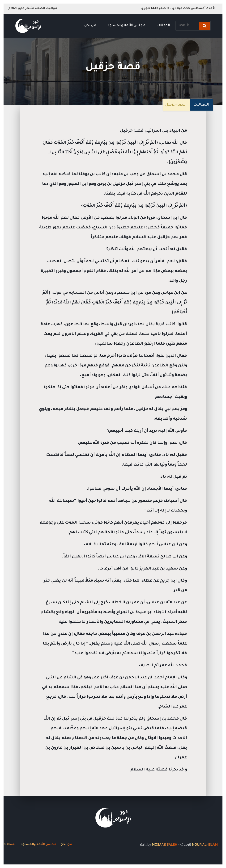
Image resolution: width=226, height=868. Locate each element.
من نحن (90, 26)
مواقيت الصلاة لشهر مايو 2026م (33, 9)
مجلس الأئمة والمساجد (126, 26)
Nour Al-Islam (205, 845)
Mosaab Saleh (165, 845)
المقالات (163, 26)
